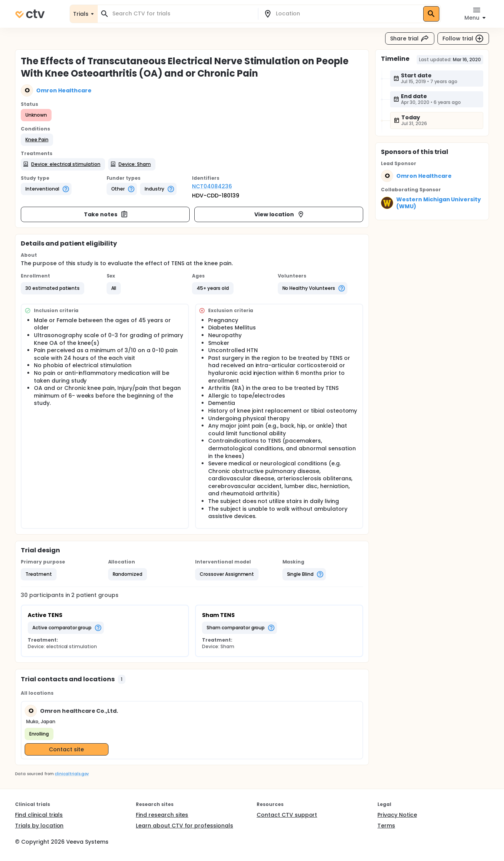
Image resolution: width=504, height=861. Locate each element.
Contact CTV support (287, 815)
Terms (386, 826)
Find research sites (162, 815)
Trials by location (39, 826)
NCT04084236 (212, 186)
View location (280, 214)
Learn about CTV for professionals (184, 826)
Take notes (106, 214)
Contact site (66, 749)
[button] (37, 140)
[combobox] (182, 14)
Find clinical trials (39, 815)
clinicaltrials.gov (72, 774)
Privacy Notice (397, 815)
